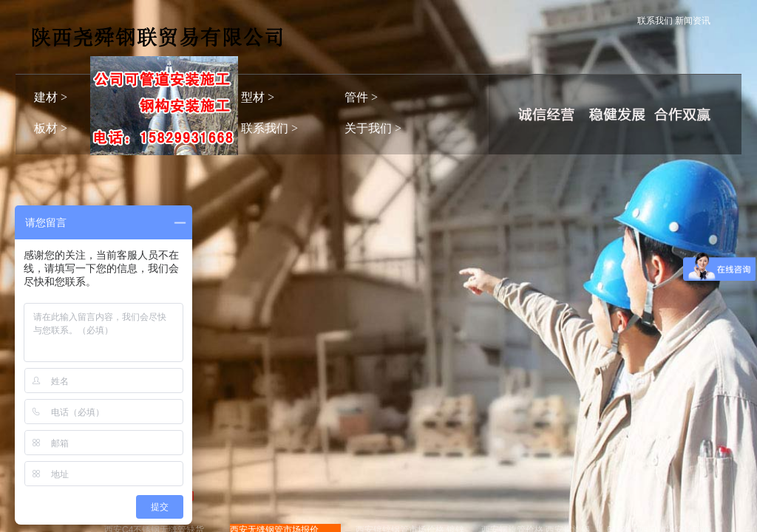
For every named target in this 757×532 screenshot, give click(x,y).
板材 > (51, 128)
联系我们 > (269, 128)
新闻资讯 (693, 21)
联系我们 (655, 21)
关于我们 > (373, 128)
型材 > (258, 97)
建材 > (51, 97)
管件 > (361, 97)
